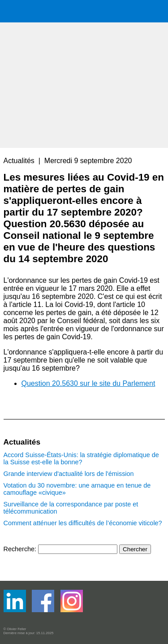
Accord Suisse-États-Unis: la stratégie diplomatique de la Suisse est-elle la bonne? (81, 458)
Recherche (19, 549)
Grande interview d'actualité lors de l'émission (69, 474)
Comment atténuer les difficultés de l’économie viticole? (83, 523)
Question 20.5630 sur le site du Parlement (88, 383)
